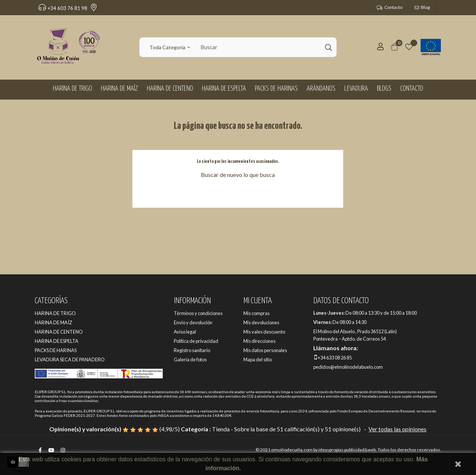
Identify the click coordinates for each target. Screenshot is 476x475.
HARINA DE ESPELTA (57, 341)
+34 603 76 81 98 (63, 8)
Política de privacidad (196, 341)
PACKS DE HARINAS (56, 350)
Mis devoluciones (261, 322)
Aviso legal (185, 332)
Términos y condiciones (198, 313)
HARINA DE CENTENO (59, 332)
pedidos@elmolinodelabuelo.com (348, 367)
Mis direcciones (259, 341)
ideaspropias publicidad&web (347, 450)
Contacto (393, 7)
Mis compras (256, 313)
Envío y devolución (193, 322)
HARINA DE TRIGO (55, 313)
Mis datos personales (265, 350)
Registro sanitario (192, 350)
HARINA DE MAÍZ (53, 322)
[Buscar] (238, 193)
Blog (425, 7)
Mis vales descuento (264, 332)
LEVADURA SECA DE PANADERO (70, 359)
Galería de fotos (190, 359)
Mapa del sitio (258, 359)
